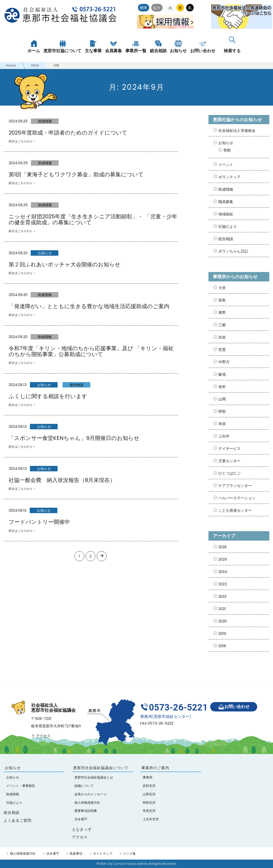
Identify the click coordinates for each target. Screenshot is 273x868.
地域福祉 (226, 214)
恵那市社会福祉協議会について (101, 768)
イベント (226, 165)
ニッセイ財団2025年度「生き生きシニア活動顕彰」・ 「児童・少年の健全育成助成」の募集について (93, 219)
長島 (222, 300)
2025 (223, 559)
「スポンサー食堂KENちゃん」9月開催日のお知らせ (74, 438)
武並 (222, 337)
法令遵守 (53, 854)
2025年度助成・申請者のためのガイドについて (68, 133)
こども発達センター (235, 510)
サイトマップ (103, 854)
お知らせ (45, 253)
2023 (223, 584)
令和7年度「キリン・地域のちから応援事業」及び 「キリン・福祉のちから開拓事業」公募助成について (91, 351)
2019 (222, 633)
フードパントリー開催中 (39, 522)
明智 (222, 411)
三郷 (222, 325)
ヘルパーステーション (237, 498)
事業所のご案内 (155, 768)
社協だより (228, 226)
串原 (222, 424)
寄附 (227, 150)
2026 (223, 547)
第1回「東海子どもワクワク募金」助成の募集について (76, 174)
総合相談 (77, 385)
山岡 (222, 399)
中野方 (224, 362)
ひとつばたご (229, 473)
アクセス (41, 736)
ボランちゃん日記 (233, 251)
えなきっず (82, 829)
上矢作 (224, 436)
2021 (222, 609)
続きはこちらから (21, 141)
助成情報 (45, 121)
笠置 (222, 350)
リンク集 (129, 854)
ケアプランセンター (235, 486)
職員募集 (226, 202)
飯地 (222, 374)
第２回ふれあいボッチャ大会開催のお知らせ (65, 264)
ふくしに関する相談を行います (48, 396)
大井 (222, 288)
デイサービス (229, 448)
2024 (223, 572)
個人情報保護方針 (23, 854)
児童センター (229, 461)
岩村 (222, 387)
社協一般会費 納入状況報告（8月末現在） (62, 480)
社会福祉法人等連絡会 (237, 130)
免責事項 (76, 854)
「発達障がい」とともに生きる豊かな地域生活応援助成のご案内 (89, 306)
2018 (222, 646)
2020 (223, 621)
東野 (222, 312)
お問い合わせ (234, 707)
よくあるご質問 (18, 820)
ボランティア (229, 177)
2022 (222, 596)
